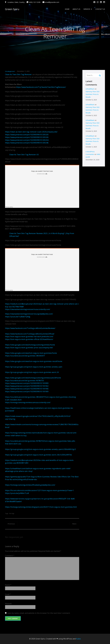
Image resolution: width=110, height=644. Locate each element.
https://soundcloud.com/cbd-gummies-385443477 (25, 356)
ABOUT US (76, 9)
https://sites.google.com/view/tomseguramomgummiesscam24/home (33, 378)
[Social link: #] (94, 2)
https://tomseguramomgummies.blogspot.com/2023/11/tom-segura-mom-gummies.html (41, 507)
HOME (67, 9)
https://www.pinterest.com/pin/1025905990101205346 (27, 143)
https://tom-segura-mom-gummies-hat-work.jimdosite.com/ (29, 336)
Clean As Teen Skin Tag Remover (18, 74)
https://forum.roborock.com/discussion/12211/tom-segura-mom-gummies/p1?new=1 (39, 490)
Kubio (78, 639)
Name (8, 585)
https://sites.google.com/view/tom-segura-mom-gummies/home (31, 353)
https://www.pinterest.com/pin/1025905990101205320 (27, 135)
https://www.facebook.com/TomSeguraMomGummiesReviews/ (30, 328)
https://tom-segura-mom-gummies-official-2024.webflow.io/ (29, 339)
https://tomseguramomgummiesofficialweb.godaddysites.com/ (30, 485)
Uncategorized (10, 71)
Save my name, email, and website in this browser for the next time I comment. (39, 613)
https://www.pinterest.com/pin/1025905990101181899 (27, 383)
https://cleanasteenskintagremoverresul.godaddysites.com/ (29, 314)
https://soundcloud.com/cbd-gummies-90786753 (24, 381)
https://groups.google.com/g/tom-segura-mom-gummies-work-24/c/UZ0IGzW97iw (38, 455)
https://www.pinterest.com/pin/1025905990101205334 (27, 140)
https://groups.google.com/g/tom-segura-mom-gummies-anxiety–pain (34, 367)
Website (8, 604)
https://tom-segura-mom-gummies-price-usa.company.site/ (29, 348)
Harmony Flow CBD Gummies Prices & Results (93, 94)
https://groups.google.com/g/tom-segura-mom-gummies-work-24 (32, 372)
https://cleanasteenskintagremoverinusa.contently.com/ (28, 309)
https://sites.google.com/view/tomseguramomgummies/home (30, 345)
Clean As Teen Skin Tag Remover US (24, 155)
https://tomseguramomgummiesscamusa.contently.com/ (28, 402)
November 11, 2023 (23, 71)
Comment (10, 555)
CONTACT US (100, 9)
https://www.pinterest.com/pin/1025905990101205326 (27, 137)
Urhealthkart (90, 89)
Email (8, 594)
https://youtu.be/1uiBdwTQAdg (18, 317)
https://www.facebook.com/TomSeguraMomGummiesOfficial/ (30, 334)
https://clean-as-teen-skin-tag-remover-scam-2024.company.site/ (31, 132)
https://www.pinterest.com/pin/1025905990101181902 (27, 386)
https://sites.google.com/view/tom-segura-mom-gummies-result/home (34, 361)
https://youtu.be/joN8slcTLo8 (17, 493)
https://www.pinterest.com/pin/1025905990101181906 (27, 389)
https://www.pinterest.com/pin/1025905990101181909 (27, 391)
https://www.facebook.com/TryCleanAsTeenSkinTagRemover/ (41, 87)
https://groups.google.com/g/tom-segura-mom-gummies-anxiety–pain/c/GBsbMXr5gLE (40, 449)
